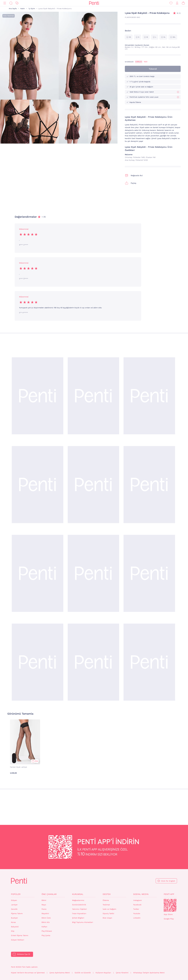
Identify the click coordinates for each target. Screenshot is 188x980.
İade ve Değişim (109, 909)
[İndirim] (17, 3)
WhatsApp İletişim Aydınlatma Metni (149, 973)
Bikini (44, 900)
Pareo (44, 909)
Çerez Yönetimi (122, 973)
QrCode (170, 905)
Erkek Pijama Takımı (20, 935)
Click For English (168, 881)
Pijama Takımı (17, 913)
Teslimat (106, 905)
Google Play (169, 919)
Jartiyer (14, 905)
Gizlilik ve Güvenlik (83, 973)
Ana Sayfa (13, 9)
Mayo (44, 905)
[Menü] (5, 3)
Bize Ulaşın (107, 918)
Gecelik (14, 909)
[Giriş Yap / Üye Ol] (177, 3)
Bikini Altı (46, 922)
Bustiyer (14, 918)
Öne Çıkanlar (49, 894)
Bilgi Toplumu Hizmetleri (83, 922)
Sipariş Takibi (108, 913)
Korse (13, 922)
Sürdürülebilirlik (79, 905)
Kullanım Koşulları (103, 973)
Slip (13, 931)
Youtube (137, 913)
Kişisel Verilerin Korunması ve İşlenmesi (28, 973)
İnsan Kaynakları (79, 913)
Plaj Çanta (46, 935)
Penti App (169, 894)
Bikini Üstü (46, 918)
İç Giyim (32, 9)
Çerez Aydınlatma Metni (60, 973)
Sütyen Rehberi (18, 940)
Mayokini (45, 913)
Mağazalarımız (78, 900)
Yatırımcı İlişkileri (79, 909)
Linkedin (137, 918)
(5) (179, 13)
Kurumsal (78, 894)
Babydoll (15, 927)
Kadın (23, 9)
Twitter (136, 909)
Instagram (137, 900)
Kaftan (44, 927)
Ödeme (106, 900)
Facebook (137, 905)
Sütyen (14, 900)
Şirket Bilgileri (78, 918)
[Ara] (11, 3)
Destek (107, 894)
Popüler (16, 894)
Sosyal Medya (141, 894)
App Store (168, 914)
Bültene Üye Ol (24, 954)
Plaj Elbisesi (47, 931)
